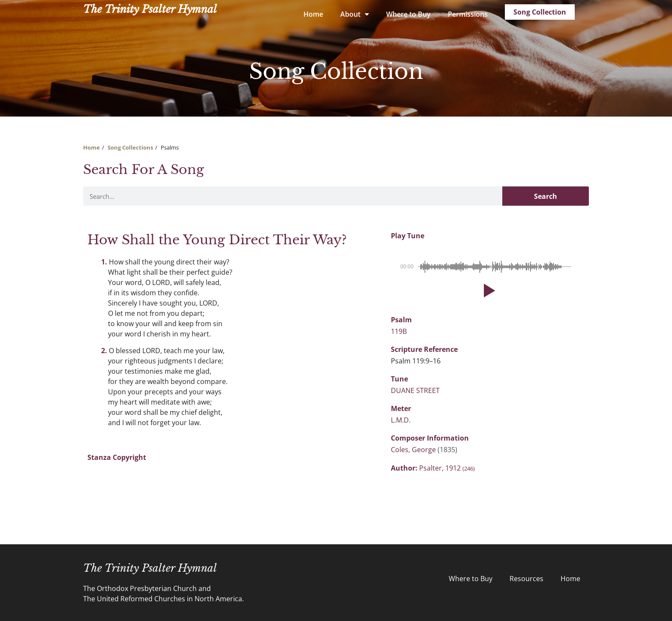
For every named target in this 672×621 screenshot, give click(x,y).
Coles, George (414, 450)
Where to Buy (408, 14)
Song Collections (130, 147)
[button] (488, 291)
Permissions (468, 14)
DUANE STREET (415, 390)
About (355, 14)
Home (313, 14)
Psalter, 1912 (447, 468)
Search (546, 196)
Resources (526, 579)
